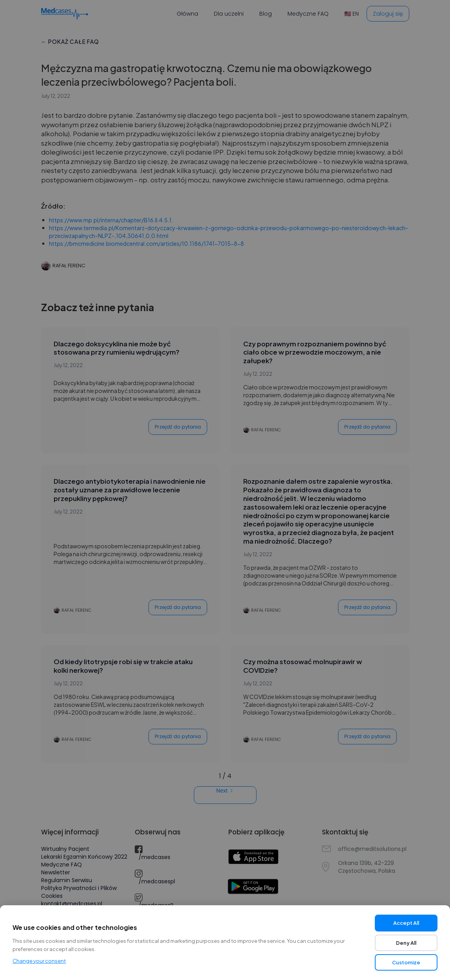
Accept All (406, 923)
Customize (406, 962)
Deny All (406, 943)
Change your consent (39, 961)
